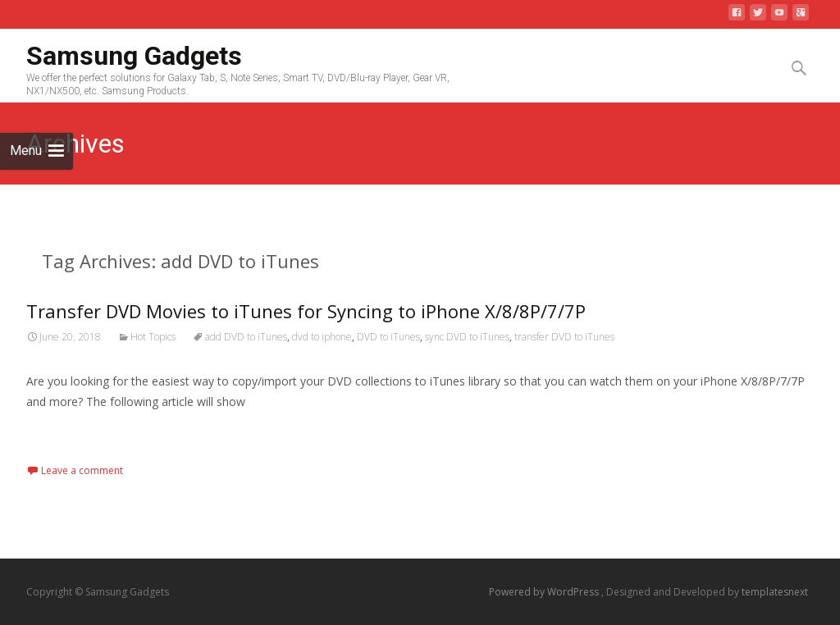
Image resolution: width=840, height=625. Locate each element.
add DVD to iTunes (246, 337)
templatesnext (775, 592)
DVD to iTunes (388, 337)
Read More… (63, 432)
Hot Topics (153, 337)
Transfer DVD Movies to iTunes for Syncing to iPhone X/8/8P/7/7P (306, 311)
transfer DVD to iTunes (564, 337)
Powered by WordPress (545, 592)
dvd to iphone (322, 337)
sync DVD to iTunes (467, 337)
